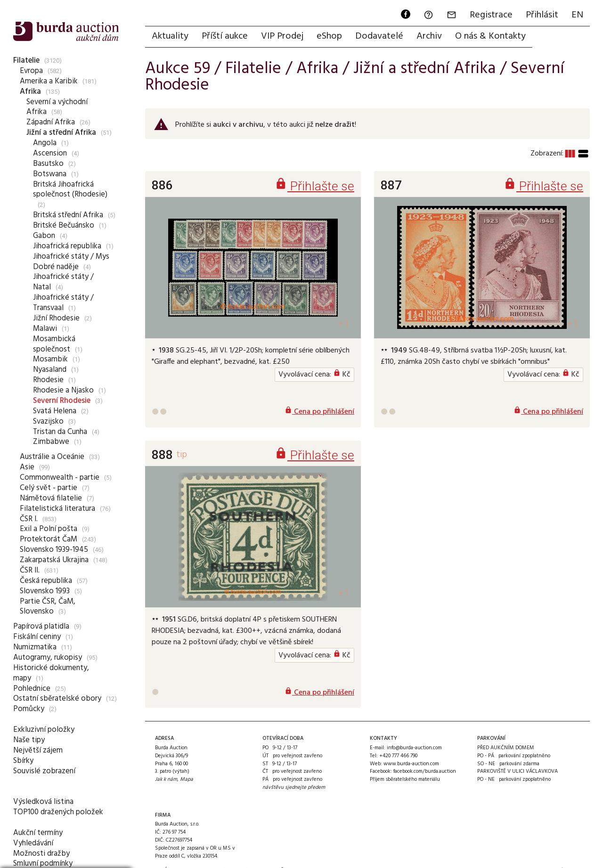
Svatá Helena (55, 411)
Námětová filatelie (51, 498)
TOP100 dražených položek (58, 812)
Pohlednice (32, 689)
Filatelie (26, 61)
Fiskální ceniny (37, 637)
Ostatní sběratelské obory (57, 699)
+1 (344, 323)
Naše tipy (29, 740)
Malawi (45, 329)
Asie (27, 467)
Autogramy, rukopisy (48, 658)
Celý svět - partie (49, 488)
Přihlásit (542, 15)
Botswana (50, 174)
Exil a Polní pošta (49, 529)
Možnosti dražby (41, 854)
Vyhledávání (33, 843)
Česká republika (46, 581)
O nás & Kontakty (490, 36)
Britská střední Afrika (68, 215)
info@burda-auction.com (414, 748)
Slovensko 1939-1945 (54, 550)
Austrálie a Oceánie (52, 457)
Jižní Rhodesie (56, 318)
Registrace (491, 15)
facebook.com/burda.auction (425, 771)
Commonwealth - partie (60, 478)
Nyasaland (50, 370)
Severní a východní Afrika (57, 107)
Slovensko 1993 (45, 591)
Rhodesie (48, 380)
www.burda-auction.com (411, 764)
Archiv (429, 36)
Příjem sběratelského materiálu (405, 779)
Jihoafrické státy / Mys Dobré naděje (71, 262)
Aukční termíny (38, 833)
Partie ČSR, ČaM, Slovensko (48, 607)
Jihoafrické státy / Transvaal (63, 303)
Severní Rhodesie (62, 401)
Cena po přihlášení (319, 412)
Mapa (187, 779)
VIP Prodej (282, 36)
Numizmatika (35, 647)
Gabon (44, 236)
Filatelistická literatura (57, 509)
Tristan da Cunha (60, 432)
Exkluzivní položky (44, 730)
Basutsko (48, 164)
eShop (329, 36)
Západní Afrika (51, 122)
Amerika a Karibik (49, 81)
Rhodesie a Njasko (63, 390)
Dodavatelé (379, 36)
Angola (45, 143)
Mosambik (50, 359)
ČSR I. (29, 519)
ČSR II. (30, 570)
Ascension (50, 153)
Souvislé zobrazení (44, 771)
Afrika (30, 92)
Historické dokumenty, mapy (51, 673)
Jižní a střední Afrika (61, 133)
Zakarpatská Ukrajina (54, 560)
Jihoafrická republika (67, 246)
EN (577, 15)
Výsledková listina (43, 802)
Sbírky (23, 761)
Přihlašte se (314, 186)
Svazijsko (48, 422)
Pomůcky (29, 709)
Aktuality (170, 36)
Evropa (31, 71)
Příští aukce (225, 36)
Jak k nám (166, 779)
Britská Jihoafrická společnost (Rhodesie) (70, 190)
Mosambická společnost (54, 344)
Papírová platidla (41, 626)
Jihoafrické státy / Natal (63, 282)
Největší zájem (38, 750)
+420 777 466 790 (398, 756)
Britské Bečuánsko (64, 225)
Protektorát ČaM (49, 539)
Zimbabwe (51, 442)
